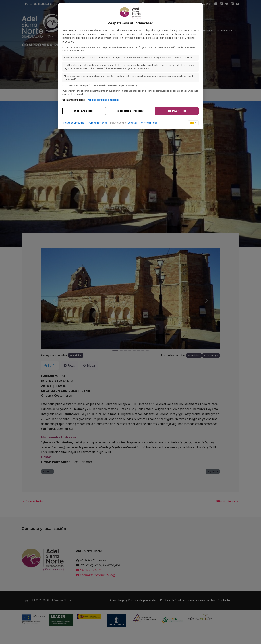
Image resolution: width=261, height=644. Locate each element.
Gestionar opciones (130, 111)
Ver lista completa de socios (103, 100)
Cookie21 (132, 123)
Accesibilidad (149, 123)
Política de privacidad (74, 123)
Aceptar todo (177, 111)
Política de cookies (98, 123)
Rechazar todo (84, 111)
